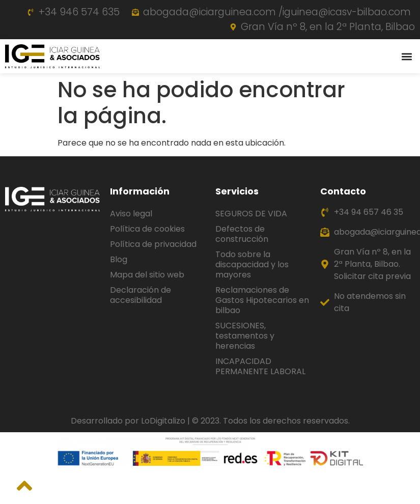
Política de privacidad (153, 244)
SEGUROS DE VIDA (251, 214)
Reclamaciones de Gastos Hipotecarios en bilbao (262, 300)
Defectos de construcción (242, 234)
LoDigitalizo (163, 421)
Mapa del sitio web (147, 275)
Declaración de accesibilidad (141, 295)
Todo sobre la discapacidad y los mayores (252, 264)
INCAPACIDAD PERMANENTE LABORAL (260, 366)
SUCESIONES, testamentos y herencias (245, 336)
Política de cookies (147, 229)
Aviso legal (131, 214)
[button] (407, 56)
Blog (119, 259)
